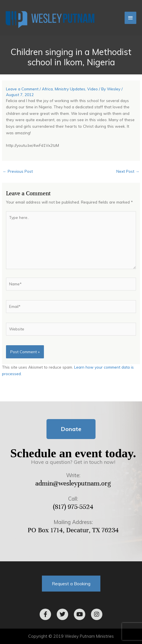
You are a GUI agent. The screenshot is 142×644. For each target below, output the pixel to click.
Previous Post (18, 171)
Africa (47, 89)
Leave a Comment (22, 89)
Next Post (128, 171)
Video (93, 89)
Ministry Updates (70, 89)
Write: (73, 475)
